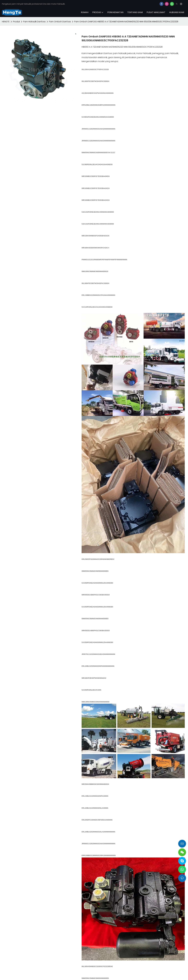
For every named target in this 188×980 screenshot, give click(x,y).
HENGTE (6, 22)
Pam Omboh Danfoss (60, 22)
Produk (16, 22)
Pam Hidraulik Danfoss (34, 22)
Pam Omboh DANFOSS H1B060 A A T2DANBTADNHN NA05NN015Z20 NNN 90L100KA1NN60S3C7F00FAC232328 (126, 22)
